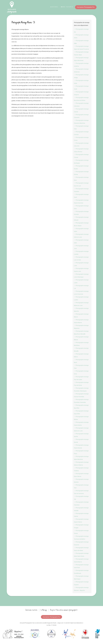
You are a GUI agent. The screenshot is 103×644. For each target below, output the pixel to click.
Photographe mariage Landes (81, 253)
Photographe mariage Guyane (81, 583)
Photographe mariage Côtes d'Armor (81, 150)
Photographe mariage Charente (81, 116)
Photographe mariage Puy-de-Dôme (81, 384)
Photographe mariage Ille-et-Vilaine (81, 224)
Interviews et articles (31, 610)
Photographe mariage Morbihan (81, 344)
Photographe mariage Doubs (81, 167)
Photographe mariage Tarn (81, 486)
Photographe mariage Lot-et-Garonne (81, 293)
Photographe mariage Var (81, 498)
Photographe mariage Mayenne (81, 327)
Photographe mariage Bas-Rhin (81, 407)
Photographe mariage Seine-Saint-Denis (81, 555)
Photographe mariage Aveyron (81, 93)
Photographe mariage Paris (81, 452)
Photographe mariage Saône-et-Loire (81, 429)
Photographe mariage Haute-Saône (81, 424)
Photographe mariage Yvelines (81, 469)
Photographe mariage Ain (81, 31)
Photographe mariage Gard (81, 196)
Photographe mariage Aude (81, 88)
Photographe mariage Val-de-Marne (81, 560)
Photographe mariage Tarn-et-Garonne (81, 492)
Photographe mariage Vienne (81, 515)
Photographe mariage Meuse (81, 338)
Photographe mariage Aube (81, 82)
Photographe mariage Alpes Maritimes (81, 59)
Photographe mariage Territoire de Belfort (81, 538)
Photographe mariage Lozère (81, 298)
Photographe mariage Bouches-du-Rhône (81, 99)
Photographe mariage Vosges (81, 526)
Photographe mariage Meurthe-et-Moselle (81, 332)
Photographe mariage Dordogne (81, 162)
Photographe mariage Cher (81, 127)
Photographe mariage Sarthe (81, 435)
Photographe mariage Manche (81, 310)
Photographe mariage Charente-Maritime (81, 122)
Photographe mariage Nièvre (81, 355)
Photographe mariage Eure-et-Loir (81, 184)
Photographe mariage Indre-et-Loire (81, 236)
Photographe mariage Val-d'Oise (81, 566)
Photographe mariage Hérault (81, 219)
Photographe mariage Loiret (81, 281)
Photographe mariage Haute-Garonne (81, 201)
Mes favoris (67, 7)
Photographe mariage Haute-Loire (81, 270)
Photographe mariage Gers (81, 207)
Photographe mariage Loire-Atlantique (81, 276)
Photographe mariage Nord (81, 361)
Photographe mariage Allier (81, 42)
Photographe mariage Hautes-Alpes (81, 53)
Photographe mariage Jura (81, 247)
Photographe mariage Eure (81, 179)
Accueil (54, 7)
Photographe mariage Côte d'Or (81, 144)
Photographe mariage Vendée (81, 509)
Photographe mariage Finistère (81, 190)
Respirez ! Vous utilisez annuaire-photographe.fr (64, 610)
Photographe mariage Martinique (81, 577)
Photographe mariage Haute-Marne (81, 321)
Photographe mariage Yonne (81, 532)
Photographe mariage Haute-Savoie (81, 446)
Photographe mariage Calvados (81, 105)
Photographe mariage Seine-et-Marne (81, 464)
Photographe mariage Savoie (81, 441)
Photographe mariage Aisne (81, 36)
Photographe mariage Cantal (81, 110)
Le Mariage (44, 610)
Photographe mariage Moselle (81, 350)
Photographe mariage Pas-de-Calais (81, 378)
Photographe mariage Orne (81, 372)
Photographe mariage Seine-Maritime (81, 458)
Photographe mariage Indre (81, 230)
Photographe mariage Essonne (81, 543)
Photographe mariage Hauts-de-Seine (81, 549)
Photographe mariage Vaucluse (81, 503)
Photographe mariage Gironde (81, 213)
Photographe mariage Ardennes (81, 70)
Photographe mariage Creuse (81, 156)
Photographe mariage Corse (81, 139)
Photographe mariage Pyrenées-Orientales (81, 401)
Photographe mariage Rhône (81, 418)
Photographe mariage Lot (81, 287)
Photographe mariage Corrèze (81, 133)
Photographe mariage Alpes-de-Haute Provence (81, 48)
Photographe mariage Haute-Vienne (81, 521)
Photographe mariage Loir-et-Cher (81, 258)
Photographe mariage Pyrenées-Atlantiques (81, 389)
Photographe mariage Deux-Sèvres (81, 475)
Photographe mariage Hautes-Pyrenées (81, 395)
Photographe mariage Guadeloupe (81, 572)
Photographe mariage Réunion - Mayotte (81, 589)
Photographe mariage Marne (81, 315)
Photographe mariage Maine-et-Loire (81, 304)
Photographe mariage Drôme (81, 173)
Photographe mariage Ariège (81, 76)
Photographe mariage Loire (81, 264)
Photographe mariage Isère (81, 241)
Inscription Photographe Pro (86, 7)
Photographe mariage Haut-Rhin (81, 412)
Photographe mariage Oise (81, 367)
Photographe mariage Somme (81, 481)
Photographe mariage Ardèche (81, 65)
